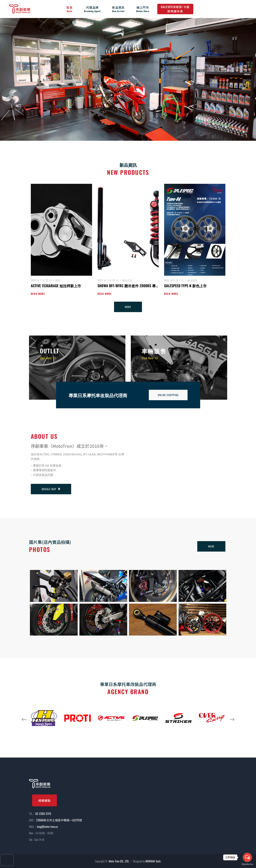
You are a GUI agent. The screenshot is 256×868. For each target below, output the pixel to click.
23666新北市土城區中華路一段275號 (59, 820)
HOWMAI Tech (153, 861)
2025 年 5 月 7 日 (174, 280)
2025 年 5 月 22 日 (108, 280)
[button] (24, 719)
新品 (58, 280)
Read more (38, 294)
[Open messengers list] (247, 857)
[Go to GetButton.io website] (247, 864)
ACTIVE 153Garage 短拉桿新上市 (56, 286)
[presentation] (7, 860)
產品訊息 (128, 280)
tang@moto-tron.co (47, 827)
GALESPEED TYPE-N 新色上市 (185, 286)
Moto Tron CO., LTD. (119, 861)
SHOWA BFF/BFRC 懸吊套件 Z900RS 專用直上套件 (136, 286)
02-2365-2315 (43, 814)
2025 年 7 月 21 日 (41, 280)
